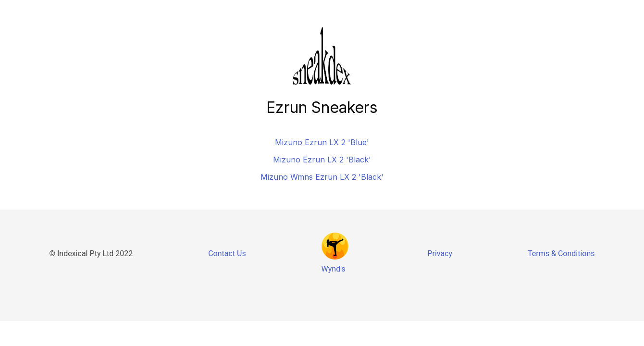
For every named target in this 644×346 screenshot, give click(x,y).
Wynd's (334, 269)
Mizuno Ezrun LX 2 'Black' (322, 160)
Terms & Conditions (561, 253)
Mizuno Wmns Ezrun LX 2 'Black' (322, 177)
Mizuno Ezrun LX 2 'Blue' (322, 142)
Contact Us (227, 253)
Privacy (440, 253)
